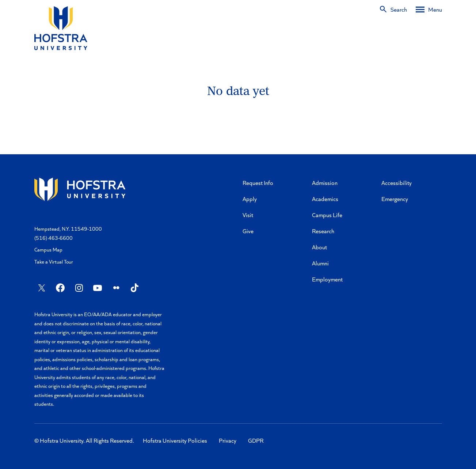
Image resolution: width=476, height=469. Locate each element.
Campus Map (48, 249)
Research (323, 231)
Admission (325, 183)
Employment (327, 279)
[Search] (393, 10)
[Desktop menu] (429, 10)
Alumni (320, 263)
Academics (325, 199)
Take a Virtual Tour (54, 262)
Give (248, 231)
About (319, 247)
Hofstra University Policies (175, 440)
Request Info (258, 183)
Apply (250, 199)
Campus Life (327, 215)
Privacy (228, 440)
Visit (248, 215)
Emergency (395, 199)
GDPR (256, 440)
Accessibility (397, 183)
